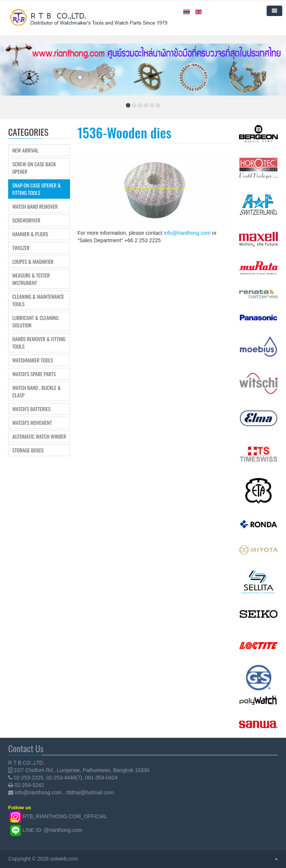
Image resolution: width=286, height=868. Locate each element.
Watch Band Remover (35, 206)
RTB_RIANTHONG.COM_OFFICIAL (65, 816)
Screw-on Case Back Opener (34, 168)
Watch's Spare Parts (34, 374)
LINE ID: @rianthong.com (53, 830)
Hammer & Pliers (30, 234)
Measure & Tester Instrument (31, 279)
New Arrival (25, 150)
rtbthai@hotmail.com (90, 792)
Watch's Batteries (31, 409)
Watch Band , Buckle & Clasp (36, 391)
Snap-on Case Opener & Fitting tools (36, 189)
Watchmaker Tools (33, 360)
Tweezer (21, 248)
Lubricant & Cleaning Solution (35, 321)
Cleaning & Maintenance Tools (38, 300)
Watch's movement (32, 423)
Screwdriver (26, 220)
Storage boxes (28, 450)
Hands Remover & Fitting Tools (39, 343)
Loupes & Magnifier (33, 262)
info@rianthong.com (187, 233)
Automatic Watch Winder (39, 436)
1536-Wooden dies (124, 132)
